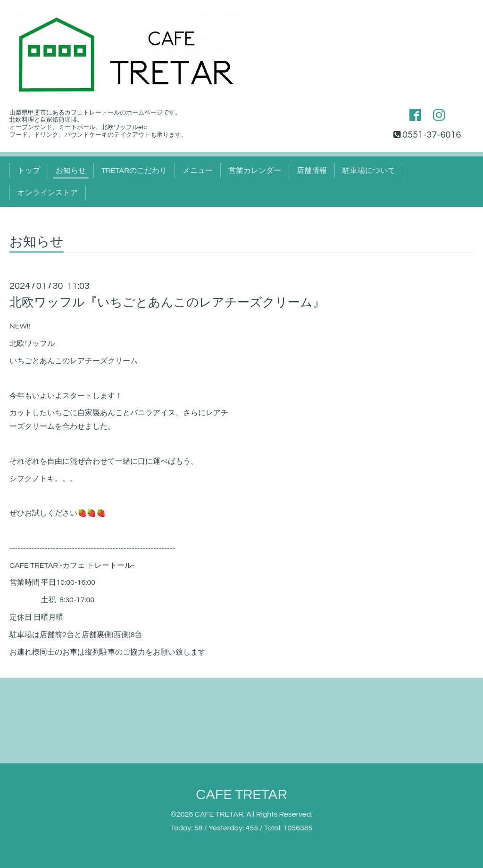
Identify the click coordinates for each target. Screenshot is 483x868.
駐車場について (369, 171)
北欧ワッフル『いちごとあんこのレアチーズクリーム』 (167, 303)
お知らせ (71, 171)
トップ (29, 171)
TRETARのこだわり (134, 171)
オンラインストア (48, 193)
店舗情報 (312, 171)
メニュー (198, 171)
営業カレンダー (255, 171)
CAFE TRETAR (241, 795)
